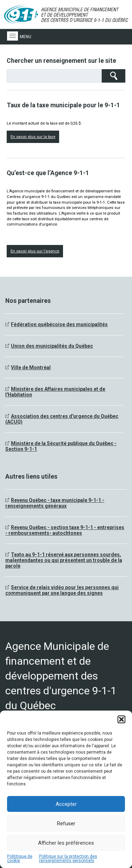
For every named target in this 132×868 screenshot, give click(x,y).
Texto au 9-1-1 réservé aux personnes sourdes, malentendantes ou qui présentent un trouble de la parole (64, 560)
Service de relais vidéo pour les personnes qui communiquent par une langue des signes (62, 590)
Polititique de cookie (20, 858)
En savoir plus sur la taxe (33, 137)
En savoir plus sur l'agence (35, 251)
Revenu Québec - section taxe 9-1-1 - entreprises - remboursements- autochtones (65, 530)
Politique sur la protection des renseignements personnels (68, 858)
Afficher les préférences (66, 843)
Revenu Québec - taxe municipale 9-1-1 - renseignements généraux (55, 503)
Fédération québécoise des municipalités (59, 324)
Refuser (66, 824)
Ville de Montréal (31, 367)
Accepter (66, 804)
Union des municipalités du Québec (52, 346)
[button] (121, 719)
